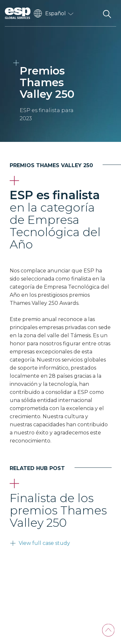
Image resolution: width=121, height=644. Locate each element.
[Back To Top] (108, 630)
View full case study (44, 543)
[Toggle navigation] (90, 13)
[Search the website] (107, 13)
